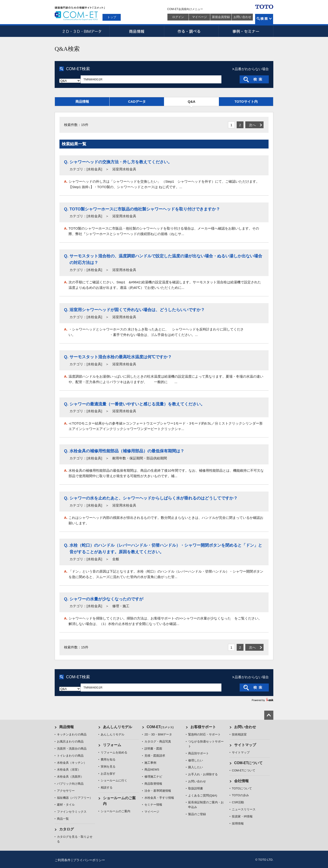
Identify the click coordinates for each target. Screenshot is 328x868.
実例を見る (108, 767)
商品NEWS (152, 769)
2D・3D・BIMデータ (82, 31)
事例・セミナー (246, 31)
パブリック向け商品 (70, 784)
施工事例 (150, 763)
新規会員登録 (221, 17)
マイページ (199, 17)
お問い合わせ (242, 17)
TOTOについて (242, 788)
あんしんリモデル (118, 727)
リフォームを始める (114, 752)
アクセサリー (66, 791)
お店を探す (108, 774)
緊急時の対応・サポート (204, 734)
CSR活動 (238, 802)
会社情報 (241, 781)
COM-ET (160, 727)
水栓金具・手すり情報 (159, 798)
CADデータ (137, 101)
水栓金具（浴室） (69, 769)
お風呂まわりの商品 (70, 741)
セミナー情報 (153, 805)
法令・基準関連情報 (158, 791)
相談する (107, 787)
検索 (264, 19)
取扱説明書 (196, 788)
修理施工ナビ (153, 777)
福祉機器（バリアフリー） (75, 798)
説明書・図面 (153, 749)
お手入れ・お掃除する (203, 774)
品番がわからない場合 (252, 69)
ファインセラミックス (72, 812)
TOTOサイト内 (246, 101)
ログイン (178, 17)
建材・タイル (66, 805)
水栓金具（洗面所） (70, 777)
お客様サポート (203, 727)
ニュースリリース (244, 809)
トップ (112, 17)
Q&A (191, 101)
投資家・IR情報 (242, 816)
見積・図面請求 (155, 756)
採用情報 (238, 823)
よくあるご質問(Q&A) (203, 795)
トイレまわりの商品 (70, 756)
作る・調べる (191, 31)
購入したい (196, 767)
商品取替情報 (153, 784)
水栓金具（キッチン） (72, 763)
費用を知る (108, 759)
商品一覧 (63, 819)
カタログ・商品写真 (158, 741)
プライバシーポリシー (89, 860)
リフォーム (112, 745)
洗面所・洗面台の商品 (72, 749)
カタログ (67, 829)
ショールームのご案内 (115, 811)
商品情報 (137, 31)
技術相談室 (239, 734)
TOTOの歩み (240, 795)
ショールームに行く (114, 780)
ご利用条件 (63, 860)
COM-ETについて (249, 763)
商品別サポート (199, 753)
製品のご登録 (197, 814)
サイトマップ (245, 745)
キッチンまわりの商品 (72, 734)
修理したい (196, 760)
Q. (66, 162)
